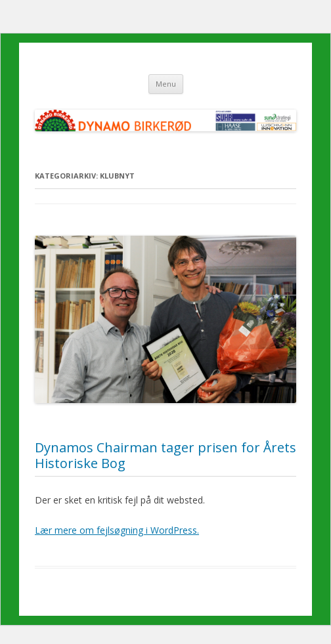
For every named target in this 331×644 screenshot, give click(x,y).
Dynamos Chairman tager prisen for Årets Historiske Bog (165, 455)
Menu (166, 84)
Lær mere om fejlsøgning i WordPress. (117, 530)
